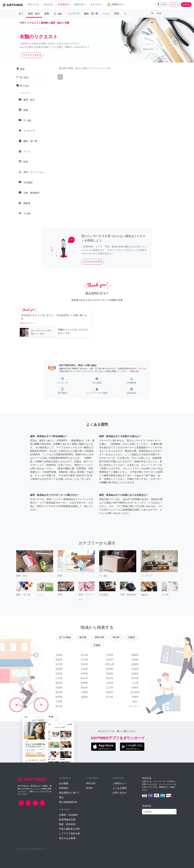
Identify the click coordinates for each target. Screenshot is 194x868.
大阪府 (131, 637)
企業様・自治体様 (68, 815)
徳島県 (110, 692)
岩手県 (59, 664)
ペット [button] (106, 14)
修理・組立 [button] (34, 14)
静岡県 (84, 683)
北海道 (59, 655)
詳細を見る (134, 371)
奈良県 (110, 660)
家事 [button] (47, 14)
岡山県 (110, 678)
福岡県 (135, 664)
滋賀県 (84, 697)
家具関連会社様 (67, 820)
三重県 (84, 692)
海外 (135, 702)
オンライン (135, 706)
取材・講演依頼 (67, 824)
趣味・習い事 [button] (91, 14)
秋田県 (59, 674)
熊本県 (135, 678)
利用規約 (64, 788)
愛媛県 (135, 655)
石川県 (84, 660)
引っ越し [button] (58, 14)
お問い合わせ (120, 793)
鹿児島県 (135, 692)
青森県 (59, 660)
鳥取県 (110, 669)
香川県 (110, 697)
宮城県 (59, 669)
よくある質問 (120, 788)
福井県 (84, 664)
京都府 (97, 645)
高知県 (135, 660)
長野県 (84, 674)
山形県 (59, 678)
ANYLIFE (91, 783)
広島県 (110, 683)
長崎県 (135, 674)
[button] (162, 5)
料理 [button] (117, 14)
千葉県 (59, 702)
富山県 (84, 655)
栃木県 (59, 692)
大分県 (135, 683)
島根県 (110, 674)
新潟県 (59, 706)
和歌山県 (110, 664)
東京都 (83, 637)
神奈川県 (99, 637)
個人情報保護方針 (68, 802)
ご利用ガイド (120, 783)
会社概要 (64, 783)
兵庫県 (110, 655)
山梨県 (84, 669)
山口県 (110, 688)
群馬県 (59, 697)
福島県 (59, 683)
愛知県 (84, 688)
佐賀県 (135, 669)
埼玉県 (116, 637)
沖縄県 (135, 697)
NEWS (89, 788)
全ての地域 (65, 637)
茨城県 (59, 688)
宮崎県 (135, 688)
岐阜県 (84, 678)
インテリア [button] (74, 14)
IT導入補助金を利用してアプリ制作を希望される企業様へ (69, 834)
